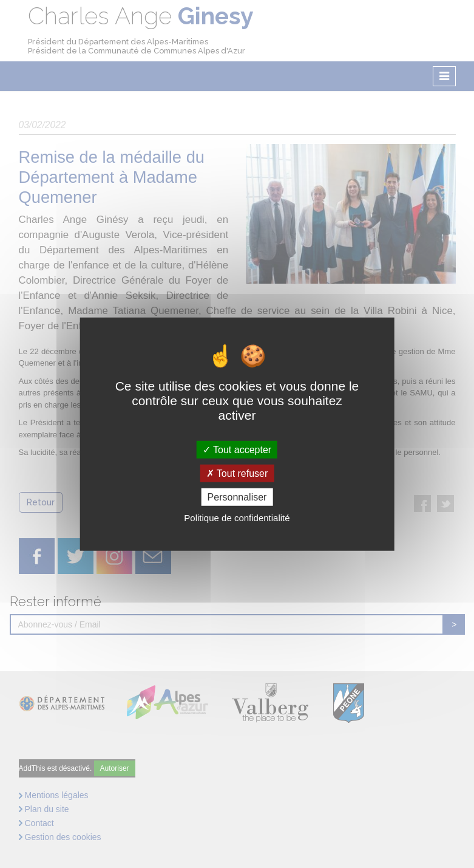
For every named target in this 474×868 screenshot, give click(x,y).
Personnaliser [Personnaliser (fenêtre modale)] (237, 497)
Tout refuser (237, 473)
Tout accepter (237, 449)
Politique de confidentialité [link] (237, 518)
